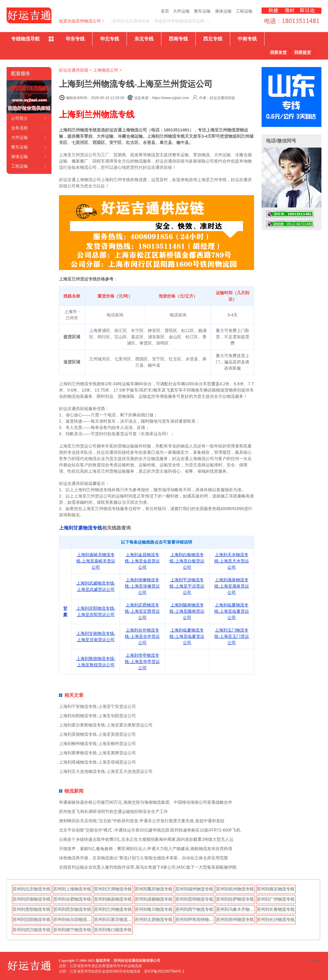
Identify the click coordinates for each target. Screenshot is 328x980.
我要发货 (278, 53)
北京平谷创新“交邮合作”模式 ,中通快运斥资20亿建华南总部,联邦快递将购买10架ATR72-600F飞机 (150, 830)
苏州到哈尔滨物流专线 (73, 920)
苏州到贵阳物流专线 (31, 909)
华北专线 (110, 39)
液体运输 (223, 11)
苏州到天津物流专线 (113, 889)
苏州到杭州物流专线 (235, 889)
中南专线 (247, 39)
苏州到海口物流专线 (113, 930)
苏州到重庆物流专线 (154, 889)
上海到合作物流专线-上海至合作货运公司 (142, 636)
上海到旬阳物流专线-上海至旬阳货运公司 (97, 716)
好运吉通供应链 (74, 70)
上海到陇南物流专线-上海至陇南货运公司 (187, 611)
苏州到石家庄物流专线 (113, 920)
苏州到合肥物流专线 (72, 899)
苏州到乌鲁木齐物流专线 (236, 909)
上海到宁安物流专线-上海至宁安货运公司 (97, 706)
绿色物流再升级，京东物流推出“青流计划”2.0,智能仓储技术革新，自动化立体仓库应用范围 (143, 858)
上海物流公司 (106, 70)
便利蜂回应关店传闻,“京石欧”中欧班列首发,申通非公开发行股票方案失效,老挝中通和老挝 (142, 821)
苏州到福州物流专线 (194, 889)
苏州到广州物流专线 (276, 899)
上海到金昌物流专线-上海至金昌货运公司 (142, 561)
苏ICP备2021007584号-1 (164, 971)
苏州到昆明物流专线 (194, 899)
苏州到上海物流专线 (72, 889)
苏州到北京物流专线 (31, 889)
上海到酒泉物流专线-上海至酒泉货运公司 (232, 586)
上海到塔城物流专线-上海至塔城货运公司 (97, 762)
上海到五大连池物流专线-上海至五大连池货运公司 (106, 771)
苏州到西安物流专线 (72, 909)
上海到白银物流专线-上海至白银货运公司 (187, 561)
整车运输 (202, 11)
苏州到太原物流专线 (154, 920)
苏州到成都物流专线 (154, 899)
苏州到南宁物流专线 (72, 930)
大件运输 (181, 11)
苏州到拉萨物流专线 (235, 899)
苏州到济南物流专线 (31, 899)
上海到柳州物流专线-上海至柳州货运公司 (97, 744)
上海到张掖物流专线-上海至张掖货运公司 (142, 586)
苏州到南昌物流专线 (113, 899)
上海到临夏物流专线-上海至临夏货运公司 (232, 611)
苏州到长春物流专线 (276, 909)
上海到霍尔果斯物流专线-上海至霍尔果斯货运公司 (106, 725)
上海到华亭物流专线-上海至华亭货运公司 (142, 662)
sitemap (315, 961)
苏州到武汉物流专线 (31, 930)
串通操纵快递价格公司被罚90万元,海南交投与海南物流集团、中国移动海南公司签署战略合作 (146, 802)
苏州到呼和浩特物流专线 (195, 920)
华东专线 (75, 39)
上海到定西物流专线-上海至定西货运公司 (142, 611)
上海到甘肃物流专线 (81, 528)
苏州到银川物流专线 (154, 909)
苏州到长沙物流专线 (276, 920)
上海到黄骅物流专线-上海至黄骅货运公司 (97, 753)
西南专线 (178, 39)
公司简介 (19, 118)
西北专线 (213, 39)
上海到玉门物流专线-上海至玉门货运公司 (232, 636)
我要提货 (303, 53)
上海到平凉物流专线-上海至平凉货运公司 (187, 586)
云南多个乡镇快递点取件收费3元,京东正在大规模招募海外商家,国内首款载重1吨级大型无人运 (146, 839)
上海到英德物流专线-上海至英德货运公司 (97, 734)
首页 (165, 11)
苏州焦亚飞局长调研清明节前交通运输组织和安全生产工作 (113, 811)
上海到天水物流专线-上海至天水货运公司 (232, 561)
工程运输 (244, 11)
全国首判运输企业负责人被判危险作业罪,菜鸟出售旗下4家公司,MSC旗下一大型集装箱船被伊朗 (148, 867)
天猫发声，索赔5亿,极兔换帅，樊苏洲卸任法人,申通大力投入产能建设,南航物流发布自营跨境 (146, 849)
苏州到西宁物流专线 (194, 909)
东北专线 (144, 39)
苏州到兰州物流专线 (113, 909)
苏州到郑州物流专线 (235, 920)
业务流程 (19, 128)
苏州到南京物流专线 (276, 889)
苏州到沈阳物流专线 (31, 920)
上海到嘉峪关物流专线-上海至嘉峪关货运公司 (96, 561)
